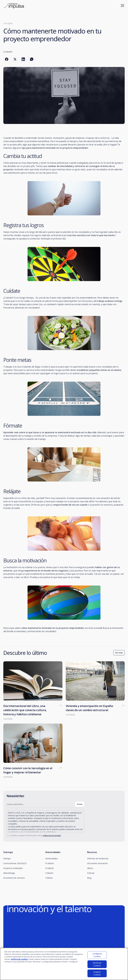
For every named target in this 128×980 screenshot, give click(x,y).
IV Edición (50, 863)
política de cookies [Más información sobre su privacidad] (19, 960)
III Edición (50, 868)
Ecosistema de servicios (14, 878)
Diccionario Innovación (97, 863)
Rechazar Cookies (97, 965)
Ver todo (119, 653)
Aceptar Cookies (97, 974)
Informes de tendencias (98, 858)
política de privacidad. (52, 835)
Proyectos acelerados (13, 868)
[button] (122, 6)
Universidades (51, 858)
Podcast (91, 873)
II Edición (49, 873)
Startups (7, 858)
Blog (89, 878)
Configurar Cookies (97, 956)
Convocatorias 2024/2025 (15, 863)
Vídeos (90, 868)
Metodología (9, 873)
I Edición (49, 878)
